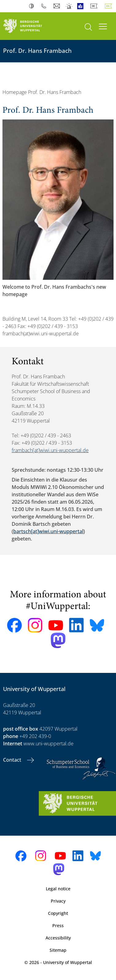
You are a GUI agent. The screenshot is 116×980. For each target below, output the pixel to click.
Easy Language (82, 6)
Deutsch (95, 6)
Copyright (58, 913)
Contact (13, 760)
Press (58, 925)
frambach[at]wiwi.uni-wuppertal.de (50, 450)
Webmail (57, 6)
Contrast (33, 6)
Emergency (69, 6)
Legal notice (58, 889)
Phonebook (45, 6)
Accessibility (58, 938)
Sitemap (58, 950)
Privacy (58, 901)
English (110, 6)
